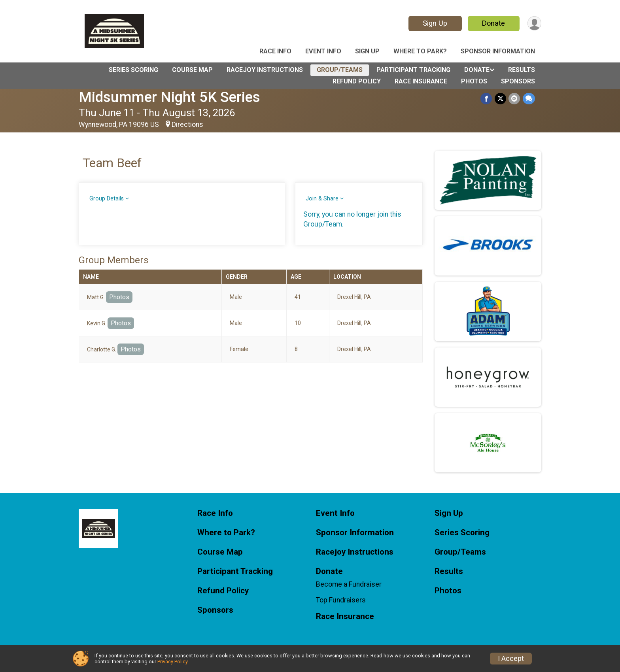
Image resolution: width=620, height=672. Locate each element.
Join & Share (322, 199)
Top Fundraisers (341, 600)
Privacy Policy (172, 662)
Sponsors (518, 81)
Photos (474, 81)
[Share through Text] (529, 99)
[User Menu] (534, 24)
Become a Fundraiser (349, 584)
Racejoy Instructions (265, 70)
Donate (493, 23)
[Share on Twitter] (501, 99)
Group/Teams (340, 70)
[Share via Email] (515, 99)
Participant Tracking (413, 70)
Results (522, 70)
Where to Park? (420, 51)
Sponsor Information (498, 51)
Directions (187, 125)
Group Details (107, 199)
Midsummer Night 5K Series (169, 97)
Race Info (275, 51)
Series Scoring (133, 70)
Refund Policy (357, 81)
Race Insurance (421, 81)
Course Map (192, 70)
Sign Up (435, 23)
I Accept (511, 659)
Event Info (323, 51)
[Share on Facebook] (487, 99)
